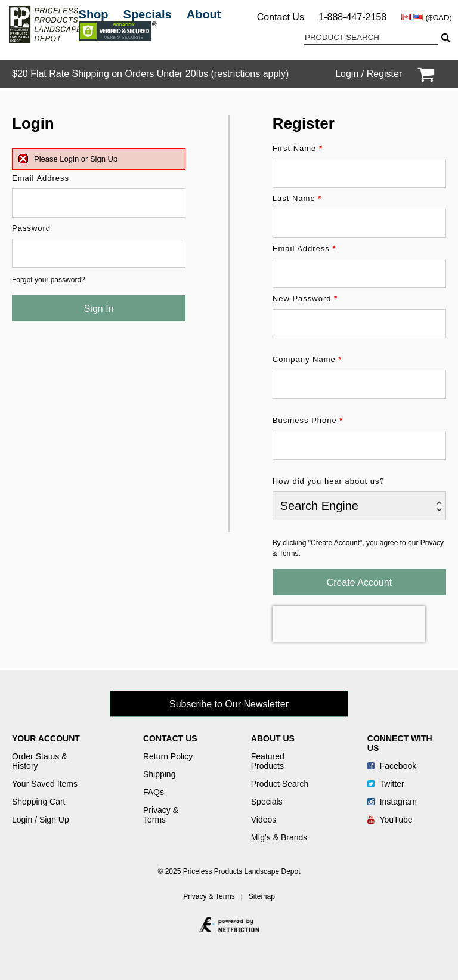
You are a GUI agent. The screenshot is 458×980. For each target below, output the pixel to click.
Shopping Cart (39, 802)
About (204, 14)
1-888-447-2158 (352, 17)
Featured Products (268, 761)
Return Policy (168, 756)
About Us (273, 738)
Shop (94, 14)
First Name (298, 148)
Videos (264, 820)
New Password (305, 299)
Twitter (386, 784)
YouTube (390, 820)
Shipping (160, 774)
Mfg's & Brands (279, 837)
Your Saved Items (45, 784)
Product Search (280, 784)
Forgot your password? (49, 280)
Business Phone (308, 420)
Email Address (41, 178)
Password (31, 228)
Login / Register (369, 74)
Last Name (297, 198)
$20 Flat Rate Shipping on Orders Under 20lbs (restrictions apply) (150, 74)
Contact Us (281, 17)
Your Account (46, 738)
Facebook (392, 766)
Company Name (307, 359)
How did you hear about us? (329, 481)
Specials (148, 14)
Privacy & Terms (161, 815)
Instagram (392, 802)
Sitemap (262, 896)
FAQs (154, 792)
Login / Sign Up (41, 820)
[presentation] (349, 624)
